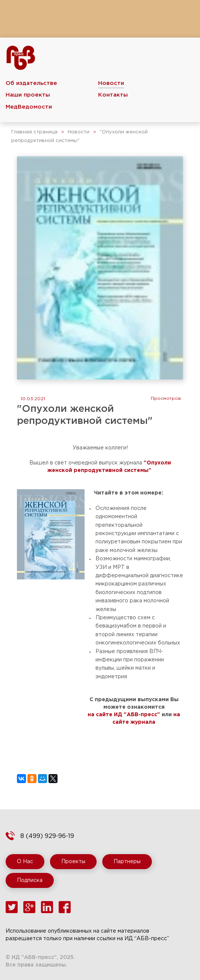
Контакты (113, 95)
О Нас (25, 862)
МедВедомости (29, 107)
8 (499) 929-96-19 (47, 836)
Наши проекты (28, 95)
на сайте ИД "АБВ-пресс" (124, 715)
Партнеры (127, 862)
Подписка (30, 880)
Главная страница (34, 132)
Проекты (73, 862)
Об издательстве (31, 83)
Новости (111, 83)
